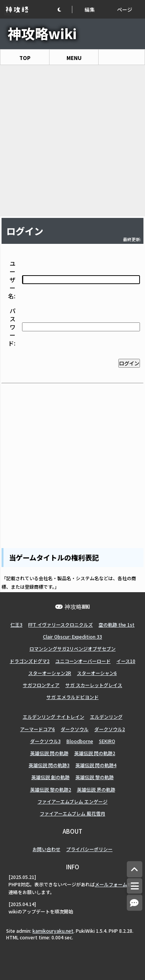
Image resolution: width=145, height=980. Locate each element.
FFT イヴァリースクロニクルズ (61, 624)
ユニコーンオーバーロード (83, 661)
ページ (125, 9)
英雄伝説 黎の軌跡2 (51, 789)
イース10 (126, 661)
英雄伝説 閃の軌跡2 (95, 753)
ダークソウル (75, 729)
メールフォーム (111, 884)
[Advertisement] (72, 141)
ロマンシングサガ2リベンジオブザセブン (72, 648)
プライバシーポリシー (89, 849)
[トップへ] (135, 869)
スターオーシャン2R (50, 673)
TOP (25, 58)
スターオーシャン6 (97, 673)
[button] (65, 9)
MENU (74, 58)
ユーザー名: (12, 280)
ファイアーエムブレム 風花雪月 (72, 813)
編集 (90, 9)
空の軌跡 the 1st (117, 624)
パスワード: (12, 327)
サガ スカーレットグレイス (94, 685)
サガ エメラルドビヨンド (72, 697)
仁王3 (16, 624)
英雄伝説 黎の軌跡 (95, 777)
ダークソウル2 (110, 729)
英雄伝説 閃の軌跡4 (96, 765)
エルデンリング (106, 717)
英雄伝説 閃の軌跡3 (49, 765)
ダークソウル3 (45, 741)
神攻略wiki (42, 33)
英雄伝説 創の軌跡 (50, 777)
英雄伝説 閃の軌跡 (49, 753)
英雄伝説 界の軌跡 (96, 789)
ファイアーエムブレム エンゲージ (72, 801)
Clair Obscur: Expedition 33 (72, 636)
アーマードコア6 (38, 729)
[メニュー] (135, 886)
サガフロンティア (41, 685)
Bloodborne (80, 741)
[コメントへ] (135, 903)
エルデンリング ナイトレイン (54, 717)
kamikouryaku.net (53, 931)
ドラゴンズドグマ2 (30, 661)
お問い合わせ (46, 849)
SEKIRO (107, 741)
